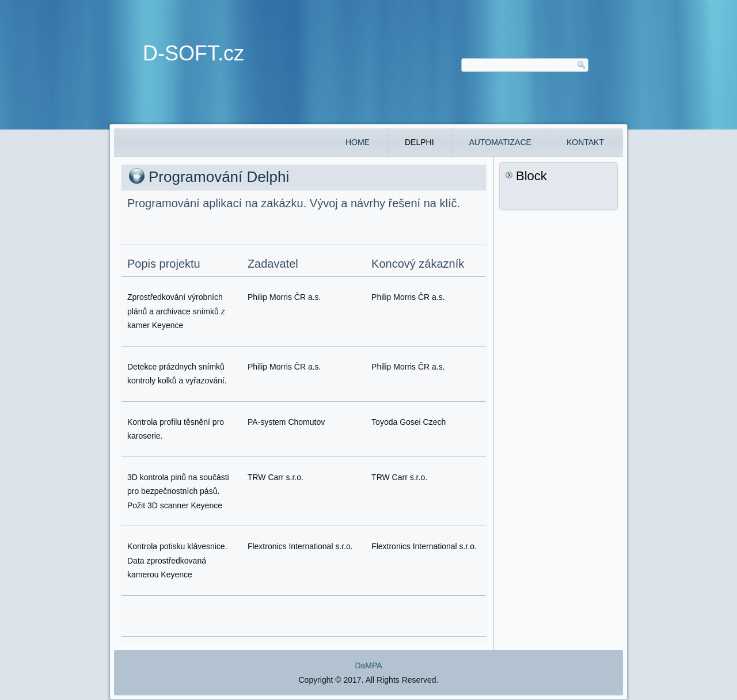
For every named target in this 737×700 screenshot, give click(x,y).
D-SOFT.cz (193, 53)
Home (358, 142)
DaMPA (368, 665)
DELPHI (419, 142)
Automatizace (500, 142)
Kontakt (585, 142)
